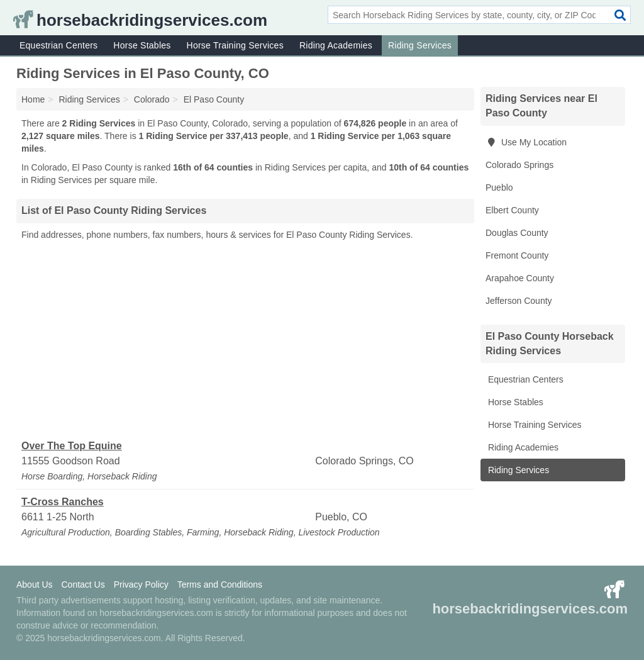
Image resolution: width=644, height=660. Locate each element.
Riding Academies (336, 45)
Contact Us (83, 584)
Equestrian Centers (58, 45)
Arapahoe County (520, 278)
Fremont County (517, 255)
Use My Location (526, 142)
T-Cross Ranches (63, 502)
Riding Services (420, 45)
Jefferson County (519, 301)
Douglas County (517, 233)
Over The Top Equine (72, 446)
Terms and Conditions (220, 584)
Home (33, 99)
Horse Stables (142, 45)
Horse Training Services (235, 45)
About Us (35, 584)
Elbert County (512, 210)
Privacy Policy (141, 584)
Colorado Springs (519, 165)
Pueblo (499, 187)
